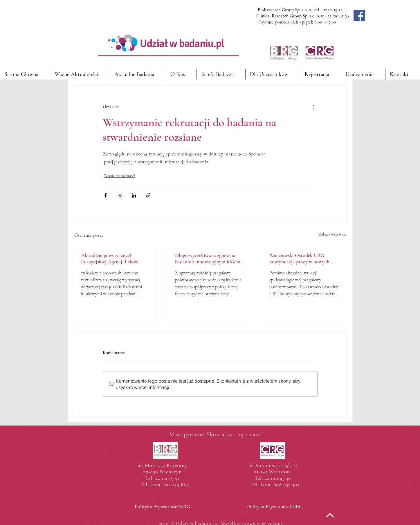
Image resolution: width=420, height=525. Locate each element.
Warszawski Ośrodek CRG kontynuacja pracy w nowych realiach (299, 258)
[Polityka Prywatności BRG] (162, 506)
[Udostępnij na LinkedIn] (134, 195)
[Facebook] (359, 16)
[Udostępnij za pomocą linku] (148, 195)
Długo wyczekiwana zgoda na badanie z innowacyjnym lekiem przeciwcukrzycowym (208, 258)
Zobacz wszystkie (333, 234)
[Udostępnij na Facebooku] (106, 195)
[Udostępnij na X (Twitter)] (120, 195)
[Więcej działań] (314, 106)
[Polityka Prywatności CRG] (275, 506)
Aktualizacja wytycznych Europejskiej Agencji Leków (110, 258)
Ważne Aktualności (120, 176)
